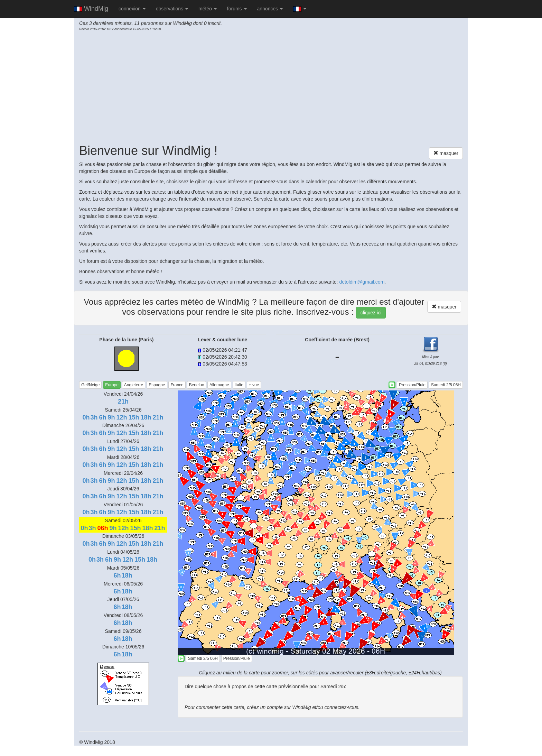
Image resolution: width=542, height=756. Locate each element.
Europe (112, 385)
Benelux (197, 385)
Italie (239, 385)
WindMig (91, 9)
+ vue (254, 385)
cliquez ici (371, 313)
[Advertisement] (271, 87)
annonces (270, 9)
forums (237, 9)
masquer (446, 153)
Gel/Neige (90, 385)
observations (172, 9)
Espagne (157, 385)
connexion (132, 9)
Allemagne (219, 385)
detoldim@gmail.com (362, 282)
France (177, 385)
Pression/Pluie (412, 385)
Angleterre (134, 385)
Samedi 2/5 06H (446, 385)
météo (208, 9)
